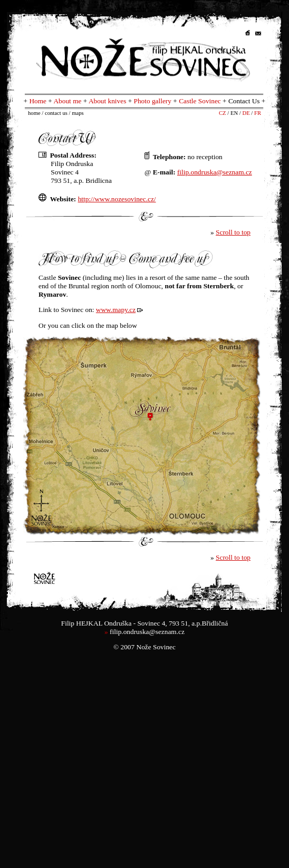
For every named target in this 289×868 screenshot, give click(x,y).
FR (258, 113)
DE (246, 113)
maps (78, 113)
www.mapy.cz (116, 310)
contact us (56, 113)
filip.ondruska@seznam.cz (147, 632)
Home (38, 101)
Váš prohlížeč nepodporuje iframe (144, 437)
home (34, 113)
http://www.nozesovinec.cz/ (117, 199)
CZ (223, 113)
